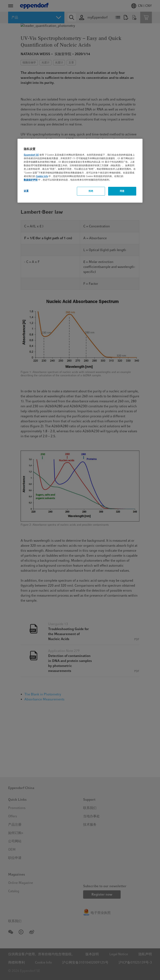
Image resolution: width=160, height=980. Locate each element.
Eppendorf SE (31, 155)
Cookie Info (42, 176)
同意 (122, 191)
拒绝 (91, 191)
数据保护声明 (31, 180)
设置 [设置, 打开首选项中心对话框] (26, 191)
